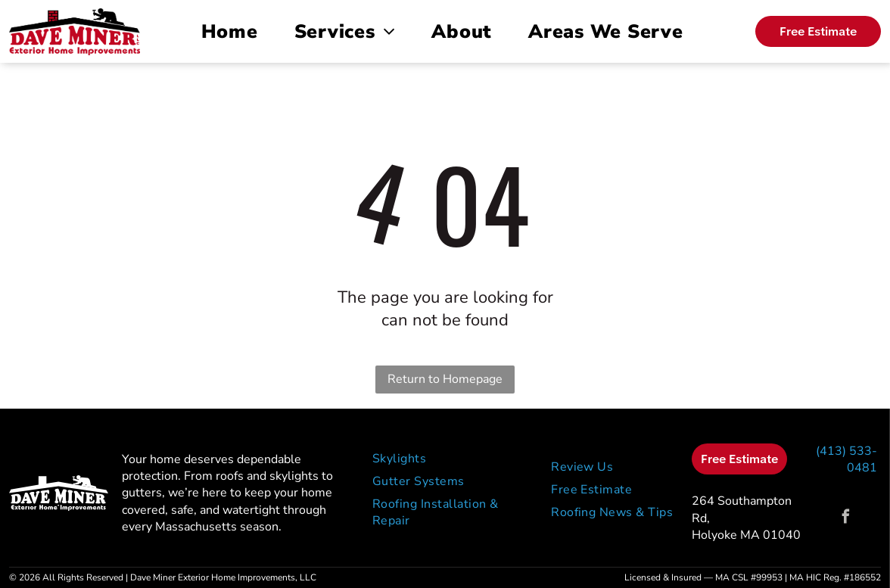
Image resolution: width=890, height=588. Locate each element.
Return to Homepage (445, 379)
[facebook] (846, 518)
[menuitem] (233, 32)
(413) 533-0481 (846, 459)
